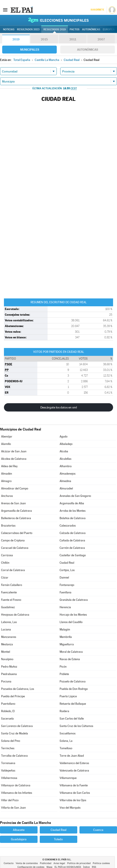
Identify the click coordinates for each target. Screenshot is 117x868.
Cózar (5, 578)
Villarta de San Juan (13, 808)
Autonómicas (88, 50)
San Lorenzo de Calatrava (17, 726)
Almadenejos (68, 474)
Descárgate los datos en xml (59, 407)
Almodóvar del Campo (15, 488)
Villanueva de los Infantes (17, 793)
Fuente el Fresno (11, 600)
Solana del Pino (11, 741)
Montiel (6, 652)
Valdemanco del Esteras (74, 763)
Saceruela (7, 719)
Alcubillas (65, 459)
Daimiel (64, 578)
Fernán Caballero (12, 585)
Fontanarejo (67, 585)
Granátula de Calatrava (74, 600)
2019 (16, 39)
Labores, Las (9, 622)
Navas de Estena (70, 659)
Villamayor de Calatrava (16, 785)
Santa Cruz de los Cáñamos (76, 726)
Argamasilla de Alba (72, 503)
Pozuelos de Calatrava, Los (18, 689)
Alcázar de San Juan (14, 451)
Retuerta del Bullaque (73, 704)
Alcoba (64, 451)
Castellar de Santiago (73, 555)
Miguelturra (67, 644)
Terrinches (8, 748)
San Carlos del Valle (72, 719)
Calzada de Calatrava (73, 533)
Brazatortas (8, 526)
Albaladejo (66, 444)
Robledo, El (8, 711)
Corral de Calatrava (13, 570)
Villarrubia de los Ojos (73, 800)
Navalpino (7, 659)
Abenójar (7, 437)
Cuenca (98, 830)
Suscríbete (97, 10)
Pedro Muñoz (9, 667)
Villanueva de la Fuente (74, 785)
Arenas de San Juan (13, 503)
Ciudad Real (67, 563)
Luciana (6, 629)
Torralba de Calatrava (14, 756)
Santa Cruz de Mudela (15, 733)
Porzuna (6, 681)
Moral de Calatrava (71, 652)
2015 (44, 39)
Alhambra (66, 466)
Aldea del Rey (9, 466)
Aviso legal (59, 863)
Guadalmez (8, 607)
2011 (73, 39)
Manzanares (9, 637)
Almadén (7, 474)
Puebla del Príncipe (13, 696)
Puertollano (8, 704)
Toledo (58, 839)
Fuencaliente (9, 592)
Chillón (5, 563)
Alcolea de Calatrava (14, 459)
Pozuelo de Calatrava (73, 681)
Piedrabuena (9, 674)
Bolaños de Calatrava (73, 518)
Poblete (64, 674)
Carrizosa (7, 555)
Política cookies (101, 863)
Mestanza (7, 644)
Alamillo (6, 444)
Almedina (65, 481)
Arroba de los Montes (73, 511)
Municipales (30, 50)
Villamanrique (68, 778)
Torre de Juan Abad (72, 756)
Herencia (65, 607)
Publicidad (46, 863)
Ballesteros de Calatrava (16, 518)
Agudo (64, 437)
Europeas (109, 29)
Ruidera (64, 711)
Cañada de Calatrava (72, 540)
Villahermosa (9, 778)
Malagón (65, 629)
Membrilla (66, 637)
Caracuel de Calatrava (15, 548)
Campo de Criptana (13, 540)
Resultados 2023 (28, 29)
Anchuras (7, 496)
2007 (101, 39)
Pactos (75, 29)
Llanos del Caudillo (71, 622)
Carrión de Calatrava (72, 548)
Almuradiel (66, 488)
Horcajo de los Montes (73, 615)
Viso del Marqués (70, 808)
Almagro (6, 481)
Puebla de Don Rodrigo (74, 689)
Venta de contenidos (27, 863)
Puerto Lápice (68, 696)
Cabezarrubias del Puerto (17, 533)
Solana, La (66, 741)
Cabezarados (68, 526)
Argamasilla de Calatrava (16, 511)
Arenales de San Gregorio (75, 496)
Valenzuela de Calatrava (74, 771)
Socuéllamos (68, 733)
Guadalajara (19, 839)
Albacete (19, 830)
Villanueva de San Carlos (75, 793)
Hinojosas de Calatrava (15, 615)
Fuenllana (65, 592)
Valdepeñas (8, 771)
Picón (63, 667)
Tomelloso (66, 748)
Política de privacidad (79, 863)
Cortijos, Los (67, 570)
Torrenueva (8, 763)
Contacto (9, 863)
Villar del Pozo (10, 800)
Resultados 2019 (55, 29)
